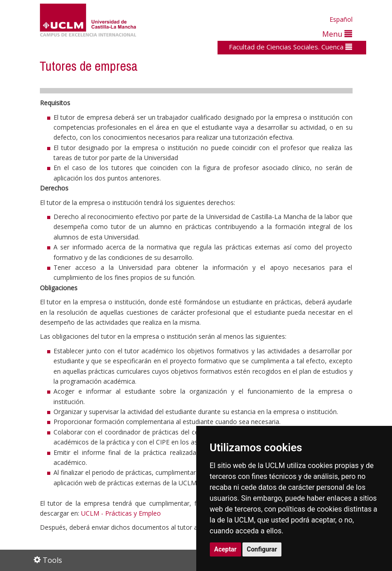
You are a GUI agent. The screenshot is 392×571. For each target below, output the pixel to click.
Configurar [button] (262, 549)
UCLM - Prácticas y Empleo (121, 513)
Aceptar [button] (226, 549)
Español (341, 19)
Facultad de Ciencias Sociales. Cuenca (290, 47)
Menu (337, 34)
